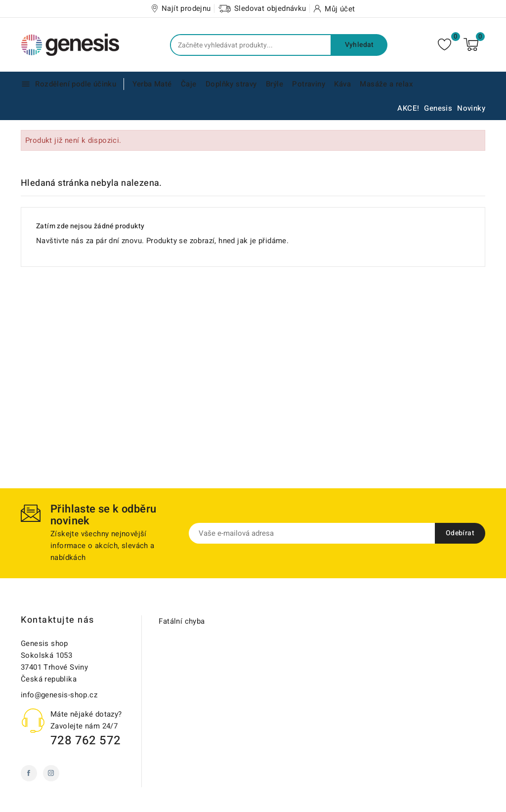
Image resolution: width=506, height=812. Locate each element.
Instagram (51, 773)
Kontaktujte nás (58, 620)
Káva (342, 84)
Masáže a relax (386, 84)
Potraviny (309, 84)
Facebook (29, 773)
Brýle (274, 84)
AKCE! (408, 108)
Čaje (189, 84)
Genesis (438, 108)
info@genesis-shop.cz (59, 695)
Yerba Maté (152, 84)
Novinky (471, 108)
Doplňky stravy (231, 84)
